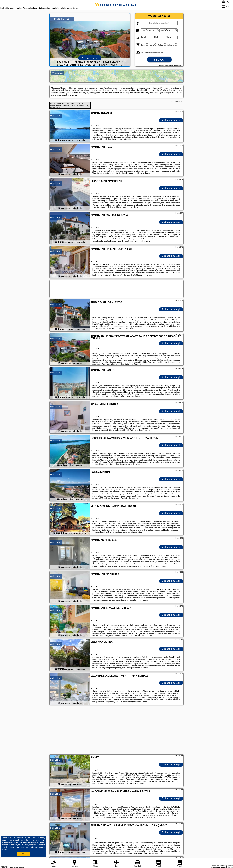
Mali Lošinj (55, 116)
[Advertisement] (116, 730)
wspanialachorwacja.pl (116, 5)
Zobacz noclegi (171, 120)
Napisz (230, 867)
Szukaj (159, 60)
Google (5, 840)
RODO (4, 849)
